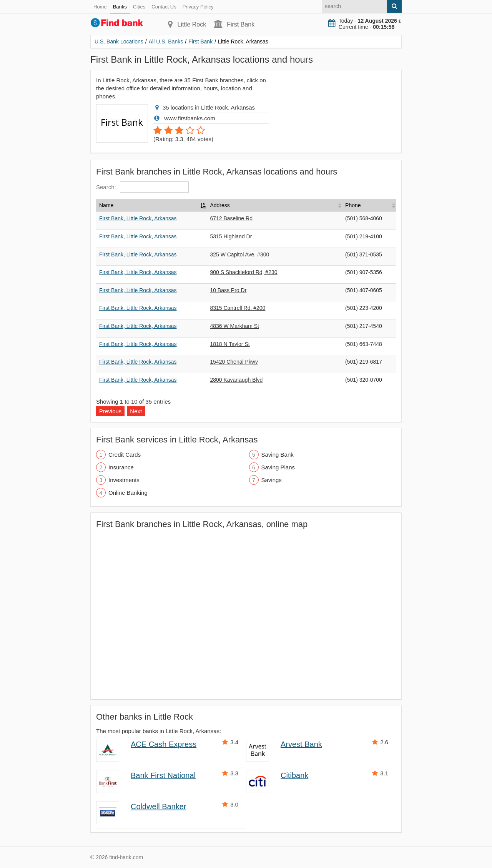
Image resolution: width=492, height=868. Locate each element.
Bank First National (163, 775)
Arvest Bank (301, 744)
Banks (120, 7)
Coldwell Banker (159, 806)
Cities (139, 7)
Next (136, 411)
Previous (110, 411)
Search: (142, 187)
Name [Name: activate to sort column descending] (106, 205)
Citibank (294, 775)
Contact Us (164, 7)
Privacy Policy (198, 7)
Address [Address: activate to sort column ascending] (220, 205)
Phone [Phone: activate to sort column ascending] (353, 205)
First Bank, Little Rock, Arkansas (138, 218)
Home (100, 7)
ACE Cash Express (164, 744)
